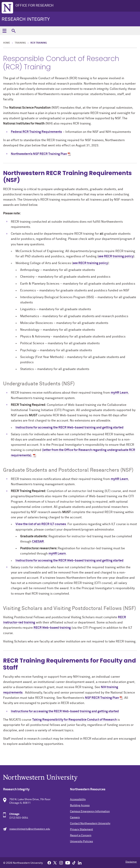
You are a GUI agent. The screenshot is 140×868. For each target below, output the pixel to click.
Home (7, 43)
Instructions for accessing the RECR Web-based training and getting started (70, 428)
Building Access (80, 805)
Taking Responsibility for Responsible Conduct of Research (74, 720)
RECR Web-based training (52, 628)
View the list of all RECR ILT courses (41, 524)
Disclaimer (131, 862)
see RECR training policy (116, 256)
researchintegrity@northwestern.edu (30, 829)
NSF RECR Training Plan (102, 698)
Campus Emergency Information (90, 811)
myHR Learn (119, 393)
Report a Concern (81, 835)
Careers (75, 817)
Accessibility (78, 799)
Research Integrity (26, 19)
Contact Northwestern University (90, 823)
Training (20, 43)
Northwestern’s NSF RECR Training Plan (39, 154)
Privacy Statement (81, 829)
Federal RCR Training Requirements (36, 132)
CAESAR (38, 542)
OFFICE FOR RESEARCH (35, 6)
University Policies (81, 841)
